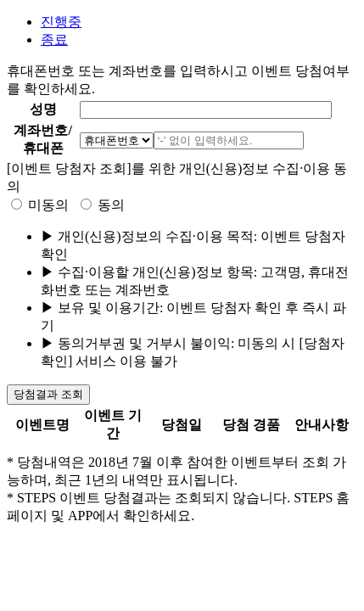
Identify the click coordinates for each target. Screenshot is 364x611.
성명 (43, 109)
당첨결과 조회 (48, 394)
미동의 (48, 205)
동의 (111, 205)
